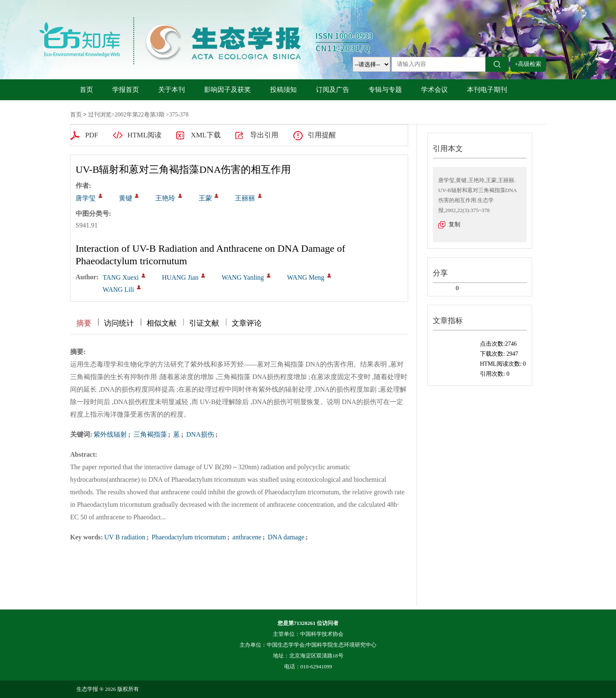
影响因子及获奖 (227, 90)
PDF (92, 135)
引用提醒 (322, 135)
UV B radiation (125, 537)
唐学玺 (86, 198)
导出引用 (264, 135)
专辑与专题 (385, 90)
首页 (86, 90)
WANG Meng (306, 277)
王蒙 (205, 198)
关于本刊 (172, 90)
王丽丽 (245, 198)
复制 (454, 224)
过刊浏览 (100, 115)
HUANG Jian (180, 277)
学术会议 (434, 90)
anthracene (246, 537)
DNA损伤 (199, 434)
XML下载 (206, 135)
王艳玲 (165, 198)
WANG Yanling (243, 277)
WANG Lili (118, 290)
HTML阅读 (144, 135)
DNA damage (285, 537)
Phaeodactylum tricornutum (188, 537)
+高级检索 (528, 64)
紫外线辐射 (110, 434)
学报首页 (126, 90)
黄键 (126, 198)
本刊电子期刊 (487, 90)
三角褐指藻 (149, 434)
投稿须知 (283, 90)
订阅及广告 (333, 90)
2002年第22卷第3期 (140, 115)
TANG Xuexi (121, 277)
